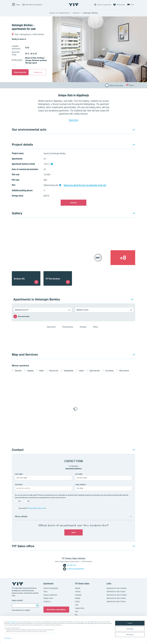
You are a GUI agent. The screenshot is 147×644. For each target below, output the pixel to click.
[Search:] (37, 605)
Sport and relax (95, 371)
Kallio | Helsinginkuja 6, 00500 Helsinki (29, 35)
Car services (109, 371)
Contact (73, 203)
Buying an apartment (50, 595)
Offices (97, 327)
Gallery (17, 213)
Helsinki (78, 588)
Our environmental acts (29, 129)
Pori (76, 615)
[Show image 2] (111, 235)
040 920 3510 (70, 565)
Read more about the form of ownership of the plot (85, 185)
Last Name (79, 474)
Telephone (19, 485)
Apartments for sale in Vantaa (116, 598)
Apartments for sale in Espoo (116, 592)
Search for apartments (51, 588)
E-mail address (80, 485)
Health (41, 371)
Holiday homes (48, 598)
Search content (17, 601)
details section (51, 633)
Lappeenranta (80, 608)
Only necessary (130, 635)
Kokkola (78, 598)
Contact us (38, 72)
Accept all (130, 623)
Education (18, 371)
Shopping (30, 371)
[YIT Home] (73, 5)
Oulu (77, 612)
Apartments (53, 327)
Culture (81, 371)
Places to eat (54, 371)
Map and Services (25, 354)
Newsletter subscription (56, 609)
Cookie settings (130, 629)
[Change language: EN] (131, 5)
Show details (7, 638)
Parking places (69, 327)
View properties (20, 72)
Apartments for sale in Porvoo (116, 602)
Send (73, 532)
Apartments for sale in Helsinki (116, 588)
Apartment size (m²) (22, 310)
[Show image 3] (98, 258)
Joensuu (78, 592)
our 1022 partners (13, 622)
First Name (19, 474)
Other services (124, 371)
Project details (22, 144)
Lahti (77, 605)
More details (21, 516)
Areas (45, 592)
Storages (84, 327)
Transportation (69, 371)
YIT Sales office (23, 546)
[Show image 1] (49, 243)
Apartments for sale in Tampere (117, 595)
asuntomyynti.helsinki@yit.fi (74, 569)
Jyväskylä (78, 595)
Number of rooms (83, 310)
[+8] (123, 258)
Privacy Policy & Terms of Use (37, 508)
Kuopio (77, 602)
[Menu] (16, 5)
